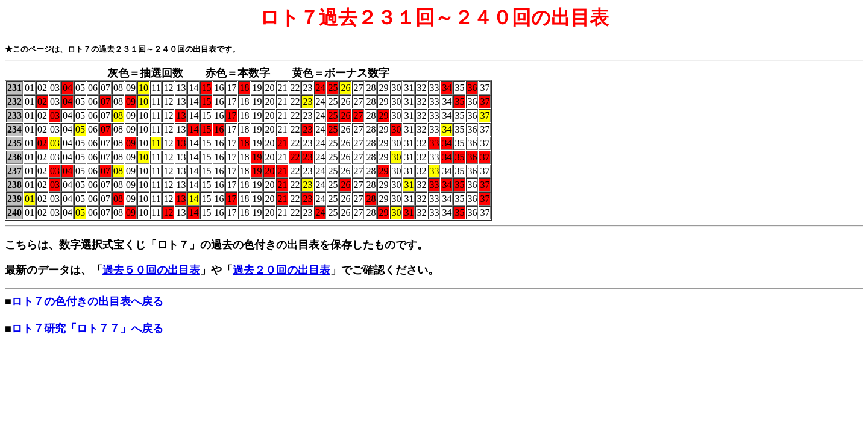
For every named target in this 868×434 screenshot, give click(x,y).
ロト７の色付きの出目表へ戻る (87, 301)
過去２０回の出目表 (281, 270)
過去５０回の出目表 (151, 270)
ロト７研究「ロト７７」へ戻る (87, 329)
